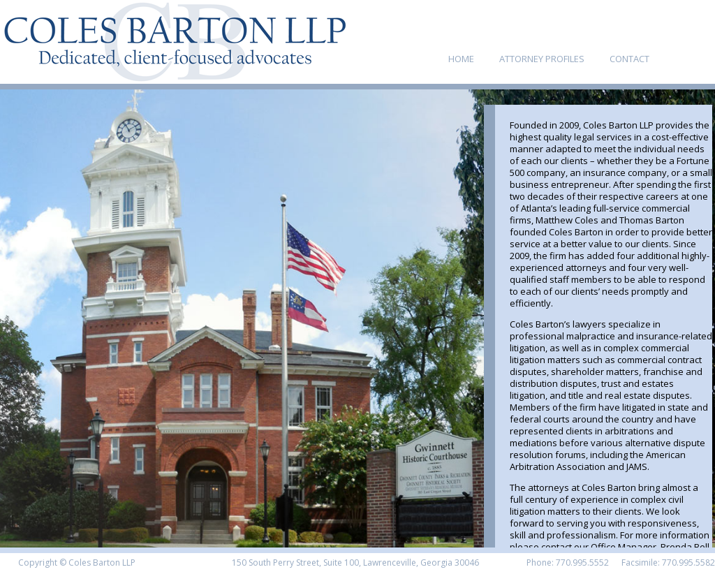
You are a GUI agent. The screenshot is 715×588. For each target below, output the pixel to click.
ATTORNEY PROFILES (542, 59)
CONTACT (629, 59)
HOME (461, 59)
